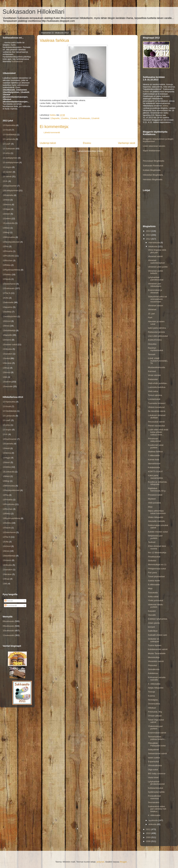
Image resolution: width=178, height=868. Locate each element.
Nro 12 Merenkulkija (157, 553)
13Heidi (6, 200)
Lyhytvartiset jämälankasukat (156, 783)
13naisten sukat (10, 344)
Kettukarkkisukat (155, 788)
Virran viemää (154, 375)
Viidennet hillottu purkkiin (155, 606)
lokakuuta (153, 246)
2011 (149, 829)
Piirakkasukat (154, 557)
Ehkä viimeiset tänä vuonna (157, 547)
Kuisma (151, 696)
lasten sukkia (154, 758)
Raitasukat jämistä (156, 332)
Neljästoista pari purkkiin (155, 537)
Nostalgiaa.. (153, 700)
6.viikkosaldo (154, 585)
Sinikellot (152, 561)
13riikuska (7, 349)
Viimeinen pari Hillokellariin (155, 285)
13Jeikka (7, 219)
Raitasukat (153, 379)
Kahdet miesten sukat (158, 532)
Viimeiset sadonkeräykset (156, 262)
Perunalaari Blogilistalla (154, 161)
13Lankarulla (9, 223)
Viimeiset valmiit (155, 256)
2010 (149, 833)
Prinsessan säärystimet (154, 440)
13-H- (5, 181)
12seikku (65, 118)
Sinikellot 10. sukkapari (154, 640)
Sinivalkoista (154, 669)
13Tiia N (6, 293)
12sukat (74, 118)
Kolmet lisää (154, 460)
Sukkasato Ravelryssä (153, 166)
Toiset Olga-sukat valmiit (156, 721)
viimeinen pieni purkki (158, 267)
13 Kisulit (7, 130)
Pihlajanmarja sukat (157, 569)
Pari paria (152, 573)
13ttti (5, 377)
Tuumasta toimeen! (157, 403)
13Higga (6, 209)
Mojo (150, 507)
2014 (149, 231)
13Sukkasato (9, 288)
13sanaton (7, 354)
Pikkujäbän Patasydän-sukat (157, 744)
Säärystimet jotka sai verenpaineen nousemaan (157, 299)
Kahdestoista (154, 467)
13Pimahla (7, 251)
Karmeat (152, 371)
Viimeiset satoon (155, 306)
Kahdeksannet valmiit (158, 649)
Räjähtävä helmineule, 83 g (157, 490)
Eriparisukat (153, 762)
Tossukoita (153, 593)
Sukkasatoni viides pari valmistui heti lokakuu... (157, 809)
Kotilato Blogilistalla (152, 170)
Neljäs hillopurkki (156, 688)
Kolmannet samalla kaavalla (157, 679)
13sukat (6, 358)
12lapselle (55, 118)
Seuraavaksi (154, 802)
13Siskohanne (9, 284)
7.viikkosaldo (154, 455)
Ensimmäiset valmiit (157, 733)
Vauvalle (152, 615)
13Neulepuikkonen (11, 242)
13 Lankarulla (9, 139)
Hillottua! (152, 708)
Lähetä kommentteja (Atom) (90, 151)
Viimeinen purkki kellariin (155, 272)
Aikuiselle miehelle (156, 521)
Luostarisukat (154, 399)
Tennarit (152, 354)
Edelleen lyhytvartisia (158, 619)
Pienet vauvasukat (156, 426)
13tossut (7, 372)
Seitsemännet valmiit (157, 753)
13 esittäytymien (10, 158)
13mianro (7, 340)
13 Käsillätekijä (10, 135)
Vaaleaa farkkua (155, 451)
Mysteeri (152, 499)
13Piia (6, 246)
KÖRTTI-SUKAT (155, 472)
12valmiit (95, 118)
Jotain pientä (154, 623)
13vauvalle (8, 386)
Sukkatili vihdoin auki (157, 635)
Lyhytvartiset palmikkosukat (156, 279)
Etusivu (87, 143)
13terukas (7, 363)
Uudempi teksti (48, 143)
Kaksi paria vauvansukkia (155, 477)
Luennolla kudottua (157, 387)
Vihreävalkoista (155, 765)
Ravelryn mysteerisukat (155, 349)
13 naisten (7, 172)
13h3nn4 (7, 321)
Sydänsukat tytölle (156, 792)
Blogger (123, 862)
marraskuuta (155, 242)
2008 (149, 841)
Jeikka (165, 106)
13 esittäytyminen (11, 162)
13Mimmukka (9, 237)
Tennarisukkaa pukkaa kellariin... (157, 738)
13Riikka (7, 265)
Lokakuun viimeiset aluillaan (157, 417)
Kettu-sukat (153, 597)
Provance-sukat (155, 495)
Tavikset (152, 542)
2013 (149, 235)
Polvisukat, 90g (155, 712)
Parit (150, 318)
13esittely (7, 312)
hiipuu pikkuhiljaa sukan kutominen (157, 512)
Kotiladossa (17, 61)
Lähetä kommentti (52, 132)
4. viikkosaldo (154, 815)
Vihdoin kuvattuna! (156, 407)
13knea (6, 326)
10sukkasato (8, 631)
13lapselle (7, 335)
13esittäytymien (10, 316)
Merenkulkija (154, 657)
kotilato (146, 91)
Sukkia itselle (154, 581)
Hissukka (152, 344)
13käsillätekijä (9, 330)
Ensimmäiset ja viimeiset (155, 291)
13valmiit (7, 382)
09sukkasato (8, 626)
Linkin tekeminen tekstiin (154, 146)
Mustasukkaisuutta (156, 367)
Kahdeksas (153, 673)
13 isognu (7, 167)
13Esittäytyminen (10, 190)
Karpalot (152, 611)
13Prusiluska (9, 256)
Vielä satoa (153, 391)
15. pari (151, 314)
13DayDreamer (10, 186)
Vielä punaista (154, 503)
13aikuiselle (8, 302)
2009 (149, 837)
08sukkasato (8, 621)
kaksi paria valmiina (157, 328)
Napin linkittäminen (152, 151)
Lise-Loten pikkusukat (158, 336)
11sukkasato (8, 635)
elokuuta (153, 824)
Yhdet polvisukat (155, 600)
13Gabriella (8, 195)
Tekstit (9, 601)
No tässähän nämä (156, 411)
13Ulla (6, 298)
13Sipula (7, 279)
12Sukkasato (84, 118)
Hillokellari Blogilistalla (153, 175)
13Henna (7, 205)
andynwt (100, 862)
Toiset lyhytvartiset (156, 576)
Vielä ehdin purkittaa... (158, 383)
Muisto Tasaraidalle (157, 653)
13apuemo (7, 307)
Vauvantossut (154, 463)
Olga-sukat (153, 770)
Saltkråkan (153, 631)
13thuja (6, 368)
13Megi (6, 232)
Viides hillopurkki (156, 517)
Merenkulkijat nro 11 (157, 565)
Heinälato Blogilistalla (153, 179)
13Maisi (6, 228)
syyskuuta (153, 820)
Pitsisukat (152, 665)
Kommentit (11, 605)
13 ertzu (6, 153)
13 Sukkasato (9, 149)
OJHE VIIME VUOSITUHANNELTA (158, 361)
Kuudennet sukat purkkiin (156, 446)
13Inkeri (6, 214)
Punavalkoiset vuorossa (154, 797)
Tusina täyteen (155, 645)
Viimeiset (152, 309)
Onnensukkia (154, 704)
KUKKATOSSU (155, 340)
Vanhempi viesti (127, 143)
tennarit (151, 627)
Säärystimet (153, 750)
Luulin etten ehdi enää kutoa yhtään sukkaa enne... (158, 432)
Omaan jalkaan (155, 716)
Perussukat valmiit (156, 422)
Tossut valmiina (155, 395)
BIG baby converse (157, 774)
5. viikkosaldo (154, 684)
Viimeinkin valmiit (156, 661)
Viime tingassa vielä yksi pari (157, 251)
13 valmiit (7, 176)
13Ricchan (7, 260)
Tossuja (151, 692)
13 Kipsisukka (9, 125)
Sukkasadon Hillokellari (33, 12)
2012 (149, 239)
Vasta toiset (153, 777)
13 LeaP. (7, 144)
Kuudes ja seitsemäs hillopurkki (157, 483)
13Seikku (7, 274)
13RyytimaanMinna (11, 270)
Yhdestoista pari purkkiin (155, 727)
